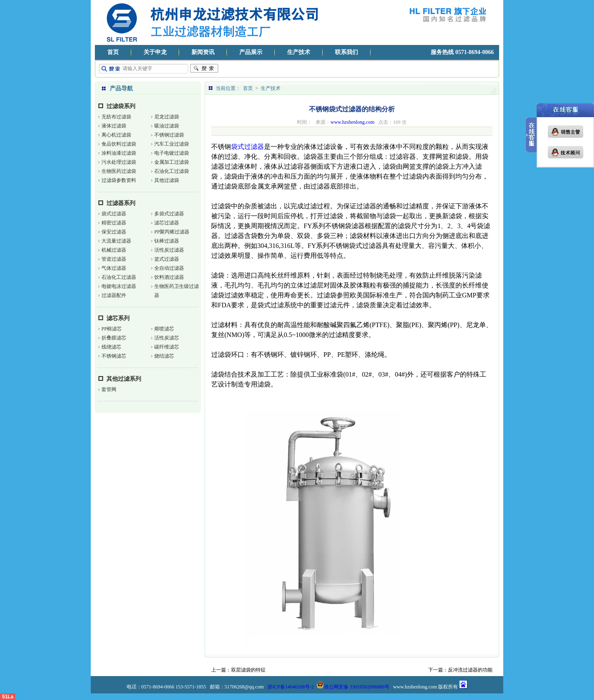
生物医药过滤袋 (119, 171)
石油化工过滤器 (119, 277)
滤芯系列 (118, 318)
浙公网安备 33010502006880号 (353, 687)
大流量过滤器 (116, 241)
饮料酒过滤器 (169, 277)
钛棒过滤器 (167, 241)
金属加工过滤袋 (172, 162)
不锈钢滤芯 (114, 356)
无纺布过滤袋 (116, 117)
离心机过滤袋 (116, 135)
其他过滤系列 (124, 379)
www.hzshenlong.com (352, 122)
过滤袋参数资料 (119, 180)
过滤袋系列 (121, 106)
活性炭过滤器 (169, 250)
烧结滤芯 (164, 356)
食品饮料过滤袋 (119, 144)
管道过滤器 (114, 259)
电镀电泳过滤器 (119, 286)
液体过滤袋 (114, 126)
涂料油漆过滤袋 (119, 153)
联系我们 (346, 52)
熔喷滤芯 (164, 329)
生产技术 (299, 52)
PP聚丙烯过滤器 (172, 232)
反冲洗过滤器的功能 (470, 670)
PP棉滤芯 (112, 329)
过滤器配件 (114, 295)
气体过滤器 (114, 268)
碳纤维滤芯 (167, 347)
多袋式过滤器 (169, 214)
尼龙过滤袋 (167, 117)
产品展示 (251, 52)
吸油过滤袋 (167, 126)
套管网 (109, 389)
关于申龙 (155, 52)
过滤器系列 (121, 203)
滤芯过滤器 (167, 223)
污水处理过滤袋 (119, 162)
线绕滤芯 (111, 347)
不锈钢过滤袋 (169, 135)
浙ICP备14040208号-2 (291, 687)
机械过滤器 (114, 250)
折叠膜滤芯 (114, 338)
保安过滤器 (114, 232)
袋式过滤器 (114, 214)
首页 (113, 52)
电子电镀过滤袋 (172, 153)
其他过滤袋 (167, 180)
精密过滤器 (114, 223)
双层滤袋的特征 (248, 670)
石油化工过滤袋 (172, 171)
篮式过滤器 (167, 259)
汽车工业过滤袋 (172, 144)
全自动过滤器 (169, 268)
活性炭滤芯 (167, 338)
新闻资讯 (203, 52)
